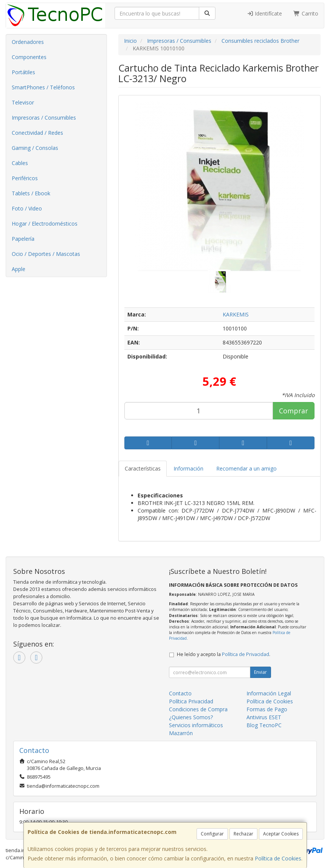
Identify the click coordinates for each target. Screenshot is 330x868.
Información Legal (269, 693)
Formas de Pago (267, 709)
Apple (19, 269)
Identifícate (265, 13)
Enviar (260, 672)
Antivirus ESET (264, 717)
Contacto (180, 693)
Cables (20, 163)
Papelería (23, 239)
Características (143, 468)
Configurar (212, 834)
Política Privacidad (191, 701)
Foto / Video (27, 208)
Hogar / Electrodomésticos (45, 224)
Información (188, 468)
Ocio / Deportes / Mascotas (46, 254)
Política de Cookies (278, 858)
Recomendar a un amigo (246, 468)
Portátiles (23, 72)
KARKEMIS (236, 314)
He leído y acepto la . (224, 654)
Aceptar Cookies (281, 834)
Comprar (294, 411)
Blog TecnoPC (264, 725)
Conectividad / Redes (37, 133)
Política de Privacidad (246, 654)
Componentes (29, 57)
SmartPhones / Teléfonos (43, 87)
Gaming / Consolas (35, 148)
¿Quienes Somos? (191, 717)
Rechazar (243, 834)
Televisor (23, 102)
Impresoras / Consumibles (44, 118)
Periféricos (25, 178)
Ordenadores (28, 42)
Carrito (306, 13)
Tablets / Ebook (31, 193)
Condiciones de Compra (198, 709)
